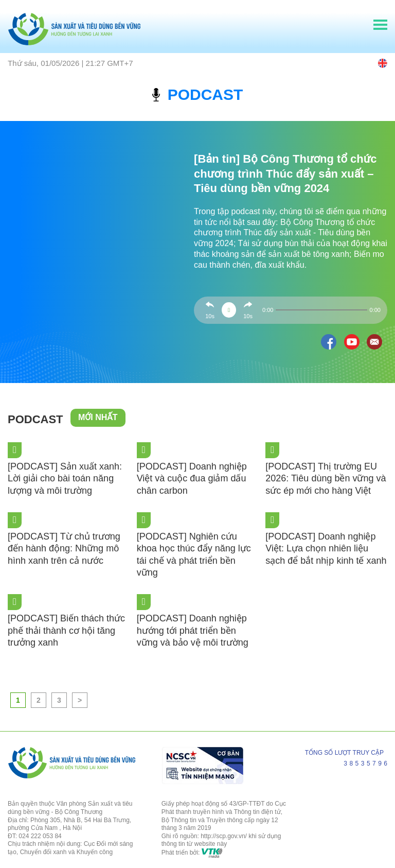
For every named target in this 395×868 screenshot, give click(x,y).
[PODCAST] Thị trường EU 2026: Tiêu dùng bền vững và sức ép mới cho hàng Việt (326, 479)
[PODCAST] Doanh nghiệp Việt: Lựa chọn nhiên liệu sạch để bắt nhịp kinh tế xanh (326, 549)
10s (210, 316)
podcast (198, 94)
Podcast (35, 419)
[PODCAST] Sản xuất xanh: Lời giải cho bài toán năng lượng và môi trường (65, 479)
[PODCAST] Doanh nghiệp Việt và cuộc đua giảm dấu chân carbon (192, 479)
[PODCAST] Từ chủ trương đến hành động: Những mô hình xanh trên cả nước (64, 549)
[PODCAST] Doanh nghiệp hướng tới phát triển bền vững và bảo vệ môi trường (193, 630)
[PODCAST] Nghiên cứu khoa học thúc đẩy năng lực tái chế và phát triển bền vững (194, 554)
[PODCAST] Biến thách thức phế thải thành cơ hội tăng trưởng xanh (66, 630)
